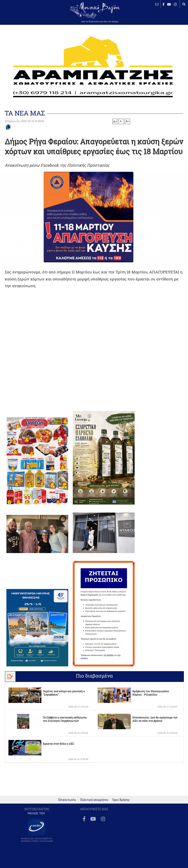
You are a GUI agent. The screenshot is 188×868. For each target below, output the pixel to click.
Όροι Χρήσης (121, 800)
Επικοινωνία (67, 800)
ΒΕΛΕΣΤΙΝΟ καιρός (16, 15)
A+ (115, 121)
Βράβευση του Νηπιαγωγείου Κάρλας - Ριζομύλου (151, 693)
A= (127, 121)
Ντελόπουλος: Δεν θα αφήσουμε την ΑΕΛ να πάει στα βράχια (155, 719)
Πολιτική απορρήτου (94, 800)
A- (121, 121)
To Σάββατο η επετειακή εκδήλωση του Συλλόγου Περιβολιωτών (65, 719)
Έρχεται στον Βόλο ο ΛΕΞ (58, 744)
